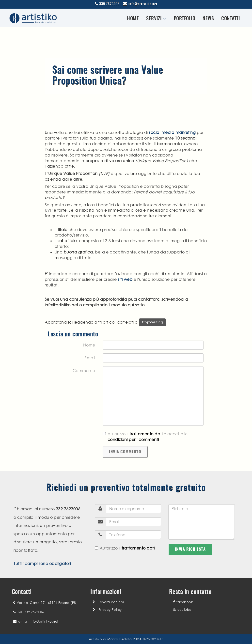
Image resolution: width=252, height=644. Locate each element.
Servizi (156, 19)
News (208, 19)
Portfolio (185, 19)
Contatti (230, 19)
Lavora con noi (111, 602)
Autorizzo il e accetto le (145, 437)
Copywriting (153, 322)
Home (133, 19)
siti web (125, 279)
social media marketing (172, 132)
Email (90, 358)
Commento (84, 371)
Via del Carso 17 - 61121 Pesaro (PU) (47, 603)
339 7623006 (109, 4)
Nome (89, 345)
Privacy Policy (110, 610)
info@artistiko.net (143, 4)
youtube (182, 610)
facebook (183, 602)
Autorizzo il (125, 548)
